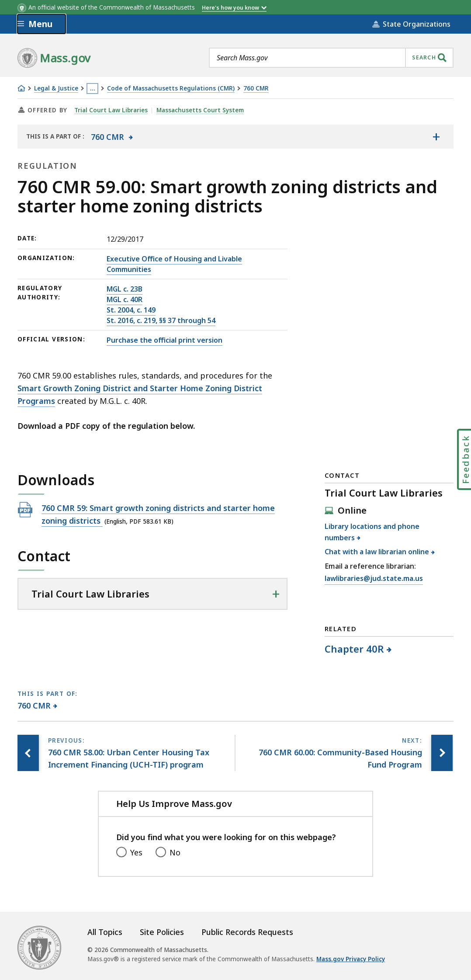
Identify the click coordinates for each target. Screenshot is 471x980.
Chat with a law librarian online (377, 552)
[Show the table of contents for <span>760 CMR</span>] (436, 136)
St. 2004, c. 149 (131, 310)
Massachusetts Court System (200, 110)
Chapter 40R (355, 649)
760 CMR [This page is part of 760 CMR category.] (34, 705)
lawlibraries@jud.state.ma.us (374, 579)
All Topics (105, 932)
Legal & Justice (56, 89)
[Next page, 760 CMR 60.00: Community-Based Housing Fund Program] (442, 753)
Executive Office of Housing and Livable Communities (174, 264)
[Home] (21, 88)
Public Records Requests (247, 932)
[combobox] (331, 58)
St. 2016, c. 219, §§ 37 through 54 (161, 320)
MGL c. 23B (125, 289)
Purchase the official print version (165, 340)
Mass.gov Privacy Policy (351, 959)
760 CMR (256, 89)
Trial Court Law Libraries (111, 110)
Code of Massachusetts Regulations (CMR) (171, 89)
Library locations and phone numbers (372, 532)
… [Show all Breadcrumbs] (93, 88)
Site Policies (162, 932)
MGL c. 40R (125, 299)
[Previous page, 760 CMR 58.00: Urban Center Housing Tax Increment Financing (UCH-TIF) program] (28, 753)
